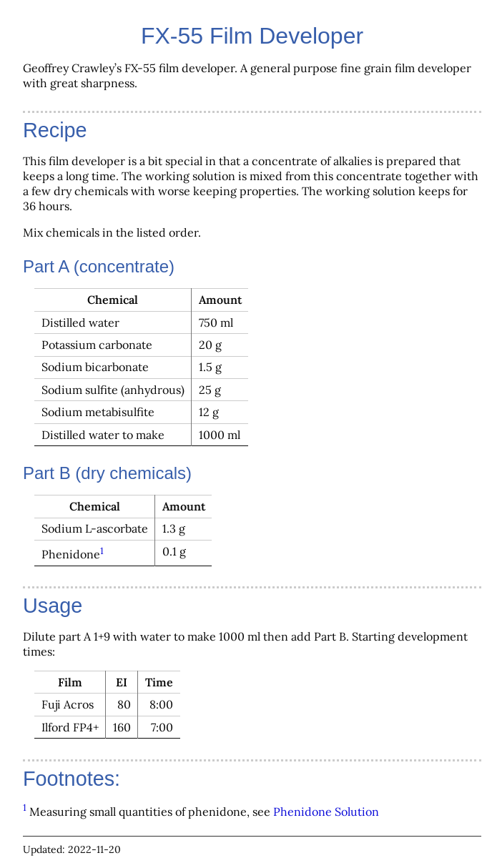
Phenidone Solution (326, 812)
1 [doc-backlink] (102, 551)
